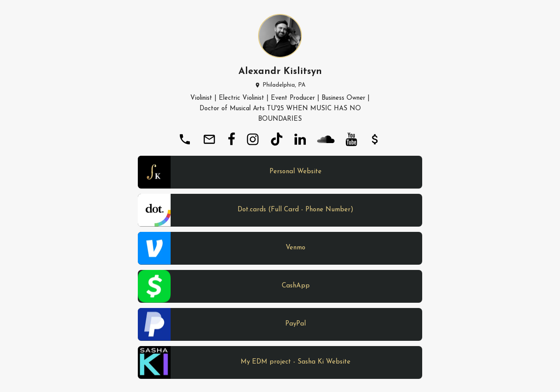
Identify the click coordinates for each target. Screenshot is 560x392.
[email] (210, 139)
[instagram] (253, 139)
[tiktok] (276, 139)
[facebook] (231, 139)
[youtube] (351, 139)
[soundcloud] (326, 139)
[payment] (375, 139)
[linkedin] (300, 139)
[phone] (185, 139)
